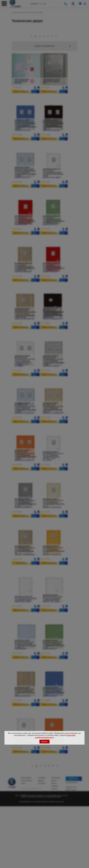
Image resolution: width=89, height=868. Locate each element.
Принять (45, 742)
